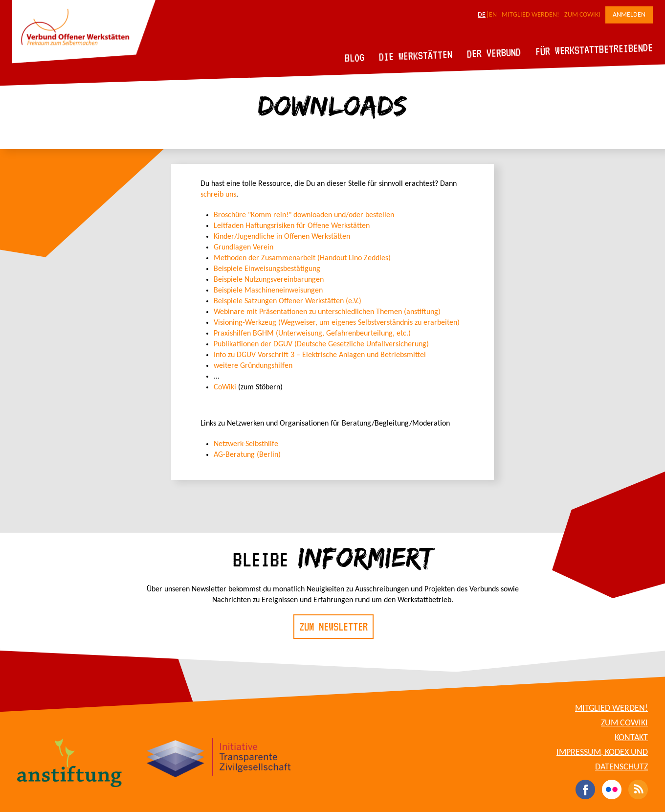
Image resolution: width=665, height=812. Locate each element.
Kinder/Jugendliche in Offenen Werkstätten (282, 237)
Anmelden (629, 15)
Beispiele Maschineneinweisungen (268, 291)
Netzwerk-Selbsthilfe (246, 444)
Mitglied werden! (531, 15)
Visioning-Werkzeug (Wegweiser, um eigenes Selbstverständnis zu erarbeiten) (337, 323)
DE (482, 15)
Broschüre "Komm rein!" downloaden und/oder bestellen (304, 215)
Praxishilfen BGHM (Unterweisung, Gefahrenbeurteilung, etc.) (312, 334)
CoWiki (226, 387)
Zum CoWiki (582, 15)
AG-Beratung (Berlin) (247, 455)
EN (493, 15)
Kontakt (631, 738)
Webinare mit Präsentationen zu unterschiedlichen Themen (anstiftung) (327, 312)
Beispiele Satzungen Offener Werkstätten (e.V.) (288, 301)
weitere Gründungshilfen (253, 366)
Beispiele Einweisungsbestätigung (267, 269)
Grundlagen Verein (244, 248)
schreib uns (218, 195)
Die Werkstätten (416, 56)
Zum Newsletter (333, 627)
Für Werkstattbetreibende (594, 49)
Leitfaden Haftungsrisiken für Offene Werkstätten (292, 226)
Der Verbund (494, 53)
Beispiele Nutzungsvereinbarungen (269, 280)
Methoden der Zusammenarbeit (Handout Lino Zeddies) (302, 258)
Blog (355, 57)
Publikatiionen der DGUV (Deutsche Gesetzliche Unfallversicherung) (321, 344)
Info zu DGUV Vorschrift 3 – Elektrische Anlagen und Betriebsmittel (320, 355)
